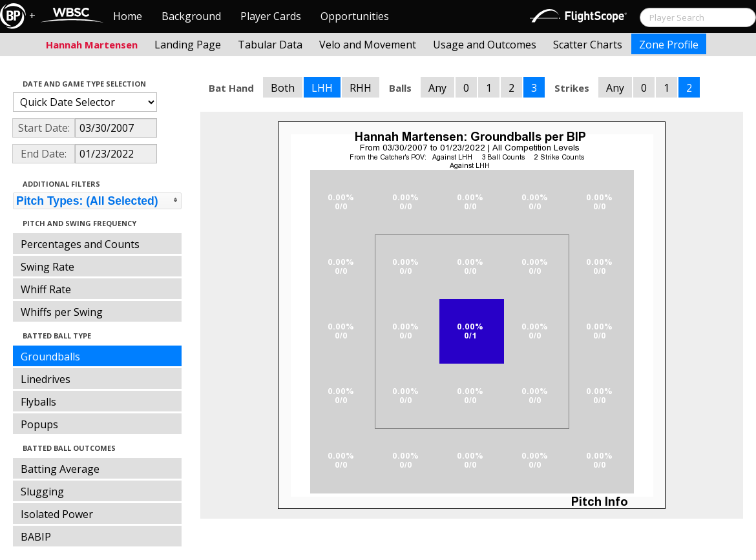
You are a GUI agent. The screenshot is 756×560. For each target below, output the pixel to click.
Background (191, 16)
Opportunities (355, 16)
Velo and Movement (368, 45)
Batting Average (60, 469)
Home (128, 16)
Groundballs (50, 357)
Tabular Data (270, 45)
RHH (361, 88)
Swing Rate (47, 267)
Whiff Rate (46, 289)
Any (437, 88)
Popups (39, 424)
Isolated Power (57, 514)
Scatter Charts (588, 45)
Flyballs (38, 402)
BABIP (36, 537)
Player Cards (271, 16)
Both (283, 88)
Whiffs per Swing (62, 312)
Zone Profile (669, 45)
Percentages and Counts (80, 244)
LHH (322, 88)
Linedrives (46, 379)
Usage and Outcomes (485, 45)
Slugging (42, 492)
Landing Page (188, 45)
